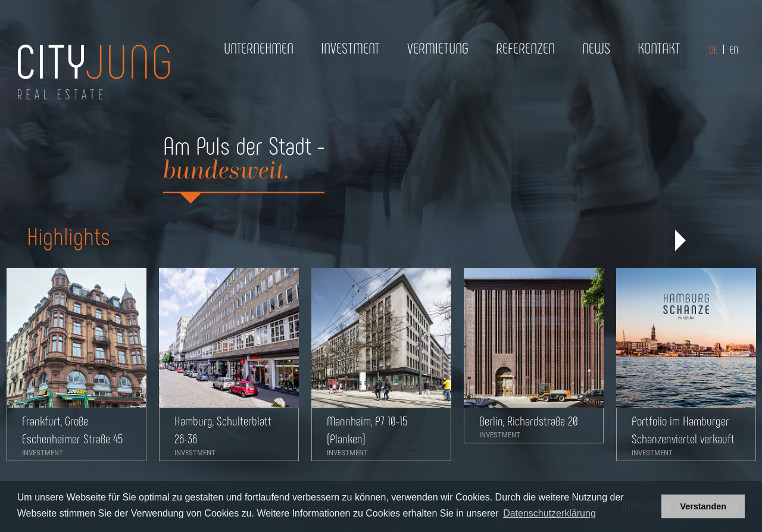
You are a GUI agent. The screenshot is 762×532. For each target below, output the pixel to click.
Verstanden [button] (703, 506)
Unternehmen (259, 48)
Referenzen (525, 48)
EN (734, 49)
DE (713, 49)
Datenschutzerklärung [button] (549, 513)
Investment (350, 48)
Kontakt (659, 48)
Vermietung (438, 48)
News (596, 48)
